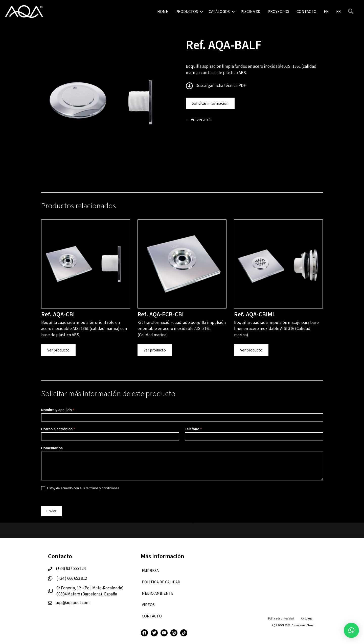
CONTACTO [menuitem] (306, 12)
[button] (201, 12)
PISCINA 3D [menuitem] (251, 12)
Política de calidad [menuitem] (161, 582)
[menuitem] (326, 12)
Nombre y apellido (58, 410)
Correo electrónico (58, 429)
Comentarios (52, 448)
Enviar (52, 511)
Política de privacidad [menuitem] (281, 619)
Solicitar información (210, 103)
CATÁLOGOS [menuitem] (219, 12)
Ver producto (58, 350)
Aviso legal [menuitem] (307, 619)
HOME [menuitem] (163, 12)
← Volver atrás (199, 120)
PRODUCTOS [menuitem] (187, 12)
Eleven (310, 625)
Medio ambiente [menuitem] (158, 593)
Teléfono (193, 429)
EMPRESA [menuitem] (150, 571)
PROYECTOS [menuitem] (278, 12)
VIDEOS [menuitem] (148, 605)
